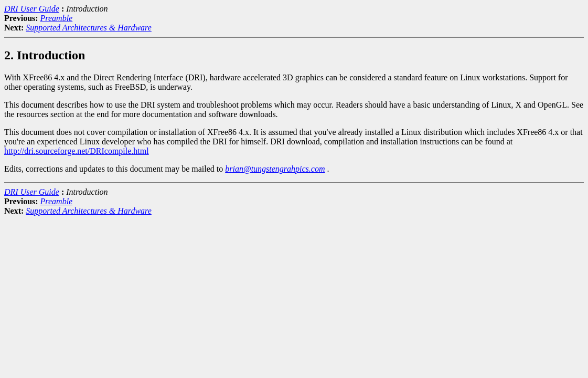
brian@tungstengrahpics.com (275, 169)
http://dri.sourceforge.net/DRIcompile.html (77, 151)
